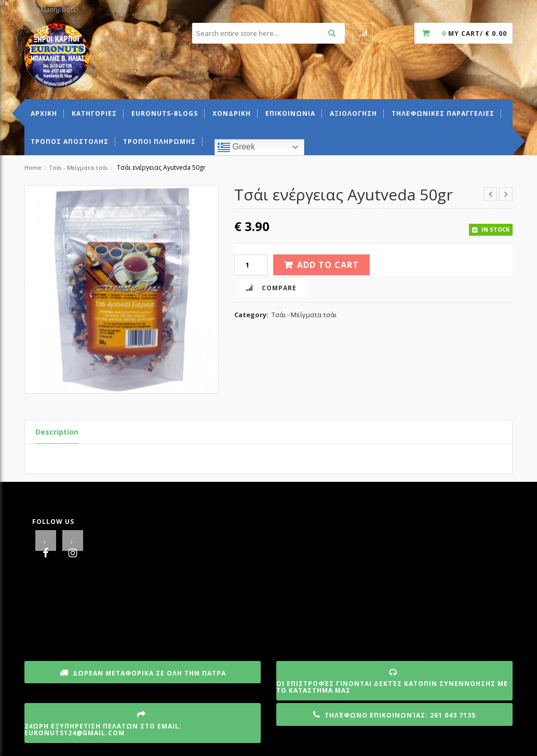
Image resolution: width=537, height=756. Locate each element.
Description (57, 432)
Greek (236, 147)
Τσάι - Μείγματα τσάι (78, 167)
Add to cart (328, 265)
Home (33, 167)
